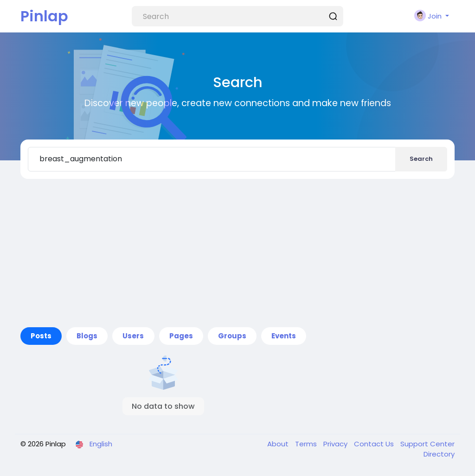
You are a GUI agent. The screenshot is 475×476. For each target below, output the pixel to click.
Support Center (427, 444)
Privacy (336, 444)
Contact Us (375, 444)
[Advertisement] (237, 253)
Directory (439, 454)
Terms (307, 444)
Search (421, 159)
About (279, 444)
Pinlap (44, 16)
